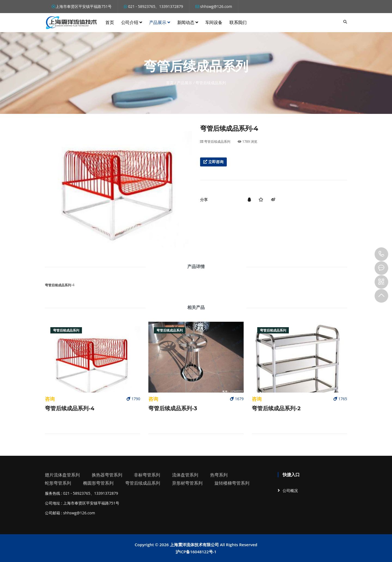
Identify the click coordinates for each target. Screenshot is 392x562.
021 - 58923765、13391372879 (154, 6)
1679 (237, 399)
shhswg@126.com (214, 6)
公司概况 (290, 490)
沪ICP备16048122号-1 (196, 552)
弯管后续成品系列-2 (276, 408)
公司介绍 (132, 22)
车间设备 (214, 22)
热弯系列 (219, 475)
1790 (133, 399)
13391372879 (381, 254)
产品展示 (160, 22)
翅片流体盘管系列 (62, 475)
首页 (110, 22)
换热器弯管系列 (107, 475)
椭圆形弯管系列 (98, 483)
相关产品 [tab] (196, 307)
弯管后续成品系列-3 (173, 408)
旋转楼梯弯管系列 (232, 483)
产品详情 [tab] (196, 266)
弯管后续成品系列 (215, 142)
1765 (340, 399)
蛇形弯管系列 (58, 483)
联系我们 (238, 22)
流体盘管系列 (185, 475)
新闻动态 (188, 22)
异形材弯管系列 (187, 483)
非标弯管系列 (147, 475)
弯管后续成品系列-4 (70, 408)
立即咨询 (213, 162)
